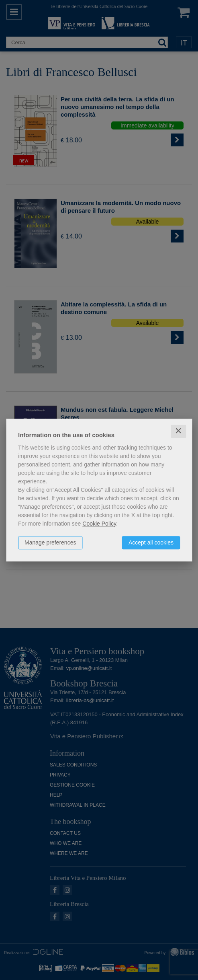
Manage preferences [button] (50, 542)
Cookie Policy (99, 524)
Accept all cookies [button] (151, 542)
